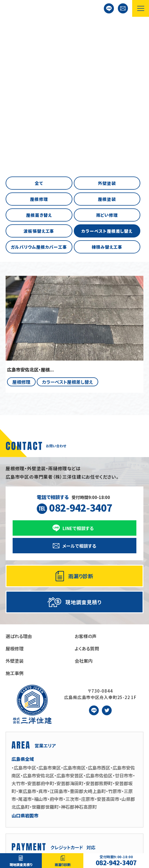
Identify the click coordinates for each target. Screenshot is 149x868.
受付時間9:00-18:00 (75, 367)
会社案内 (84, 523)
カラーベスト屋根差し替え (107, 94)
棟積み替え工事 (107, 110)
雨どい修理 (107, 78)
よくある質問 (87, 511)
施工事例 (15, 536)
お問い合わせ (123, 8)
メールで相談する (79, 408)
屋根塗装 (107, 62)
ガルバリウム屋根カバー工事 (39, 110)
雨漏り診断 (63, 865)
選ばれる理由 (19, 499)
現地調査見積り (21, 865)
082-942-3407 (116, 861)
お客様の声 (86, 499)
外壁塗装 (107, 46)
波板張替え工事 (39, 94)
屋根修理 (39, 62)
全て (39, 46)
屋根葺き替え (39, 78)
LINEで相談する (109, 8)
